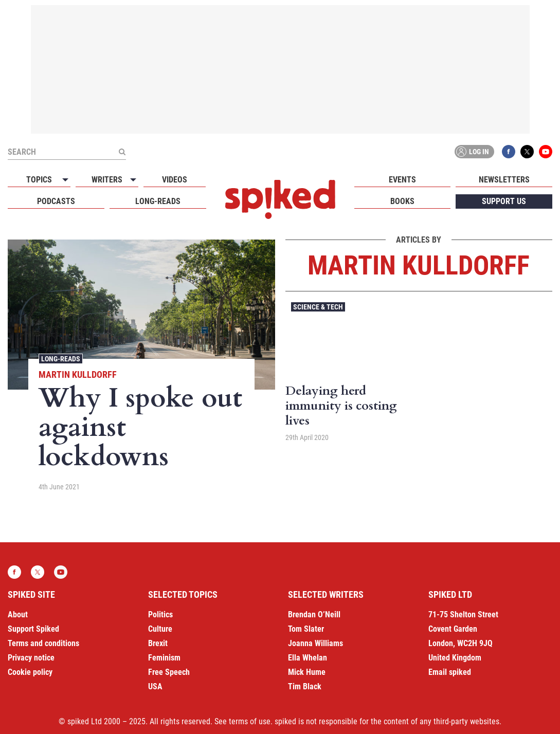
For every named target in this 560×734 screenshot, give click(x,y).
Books (402, 201)
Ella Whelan (308, 658)
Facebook (509, 152)
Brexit (158, 643)
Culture (160, 629)
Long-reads (158, 201)
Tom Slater (306, 629)
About (18, 614)
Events (402, 180)
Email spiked (450, 672)
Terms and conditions (43, 643)
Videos (175, 180)
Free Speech (169, 672)
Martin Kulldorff (78, 374)
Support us (504, 201)
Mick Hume (307, 672)
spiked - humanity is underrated (280, 199)
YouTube (546, 152)
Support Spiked (33, 629)
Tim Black (305, 686)
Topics (39, 180)
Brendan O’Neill (314, 614)
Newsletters (504, 180)
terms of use (250, 721)
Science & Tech (318, 307)
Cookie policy (30, 672)
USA (155, 686)
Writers (107, 180)
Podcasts (56, 201)
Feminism (164, 658)
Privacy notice (31, 658)
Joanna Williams (315, 643)
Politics (160, 614)
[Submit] (122, 152)
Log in (473, 152)
